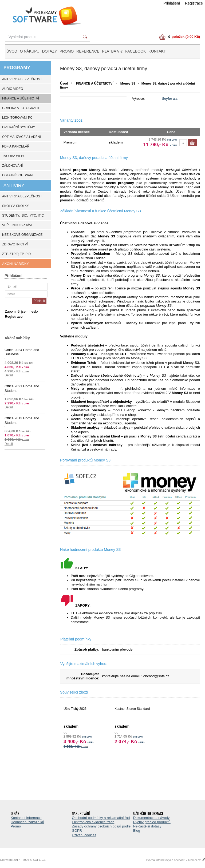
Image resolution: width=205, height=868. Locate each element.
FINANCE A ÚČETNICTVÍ (95, 83)
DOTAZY (50, 51)
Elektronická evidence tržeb (93, 822)
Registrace (194, 3)
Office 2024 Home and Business (22, 352)
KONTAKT (157, 51)
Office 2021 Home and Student (22, 388)
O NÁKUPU (29, 51)
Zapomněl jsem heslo (21, 311)
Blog (137, 831)
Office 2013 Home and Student (22, 420)
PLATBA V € (113, 51)
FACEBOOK (135, 51)
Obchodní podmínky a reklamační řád (101, 818)
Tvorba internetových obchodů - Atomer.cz (175, 860)
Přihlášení (172, 3)
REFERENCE (88, 51)
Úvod (64, 83)
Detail (9, 375)
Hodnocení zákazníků (27, 822)
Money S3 (128, 83)
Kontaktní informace (26, 818)
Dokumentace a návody (151, 818)
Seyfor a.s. (170, 99)
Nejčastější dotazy (147, 826)
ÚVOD (12, 51)
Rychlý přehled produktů (152, 822)
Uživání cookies (84, 835)
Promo (16, 826)
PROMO (67, 51)
